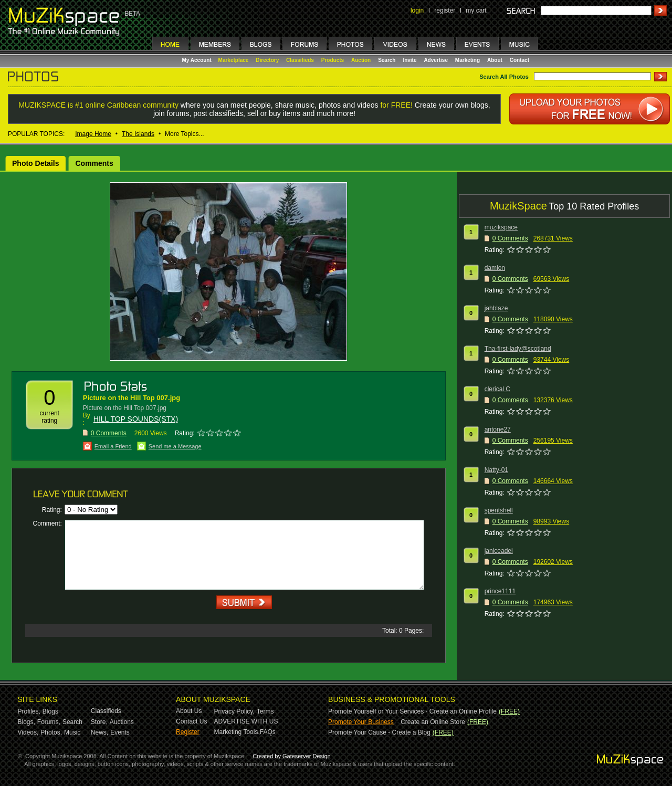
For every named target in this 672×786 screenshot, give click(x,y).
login (417, 11)
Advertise (436, 60)
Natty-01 (496, 470)
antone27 (498, 429)
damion (495, 268)
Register (188, 732)
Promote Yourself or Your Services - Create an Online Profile (412, 711)
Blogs (50, 711)
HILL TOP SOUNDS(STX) (136, 419)
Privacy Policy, (234, 711)
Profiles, (29, 711)
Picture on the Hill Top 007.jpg (132, 398)
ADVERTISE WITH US (246, 721)
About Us (189, 711)
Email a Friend (113, 446)
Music (72, 732)
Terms (265, 711)
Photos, (51, 732)
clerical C (497, 389)
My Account (198, 60)
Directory (267, 60)
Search (387, 60)
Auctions (122, 722)
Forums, (49, 722)
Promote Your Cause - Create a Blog (379, 732)
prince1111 (500, 591)
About (495, 60)
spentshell (499, 510)
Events (120, 732)
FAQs (268, 732)
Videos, (28, 732)
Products (333, 60)
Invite (409, 60)
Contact (519, 60)
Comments (94, 163)
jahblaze (496, 308)
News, (99, 732)
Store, (99, 722)
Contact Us (191, 721)
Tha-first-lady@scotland (518, 349)
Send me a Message (175, 446)
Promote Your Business (361, 722)
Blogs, (27, 722)
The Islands (138, 134)
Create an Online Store (433, 722)
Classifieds (300, 60)
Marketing (468, 60)
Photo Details (35, 163)
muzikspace (501, 227)
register (445, 11)
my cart (476, 11)
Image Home (93, 134)
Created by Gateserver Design (292, 756)
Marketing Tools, (237, 732)
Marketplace (234, 60)
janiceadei (499, 551)
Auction (361, 60)
